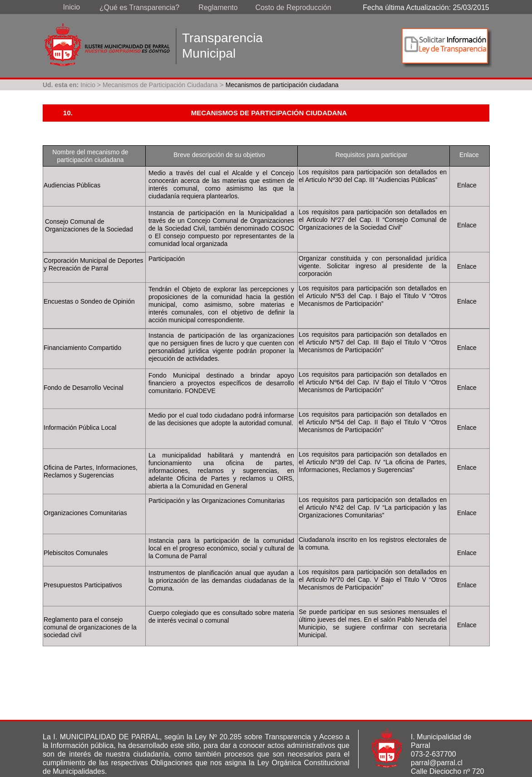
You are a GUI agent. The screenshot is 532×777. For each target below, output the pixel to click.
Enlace (467, 185)
